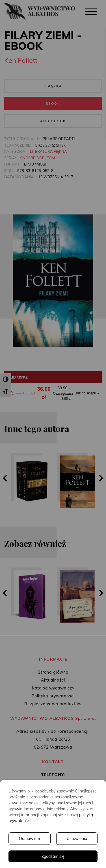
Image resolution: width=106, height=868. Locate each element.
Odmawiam (29, 839)
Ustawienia (77, 839)
